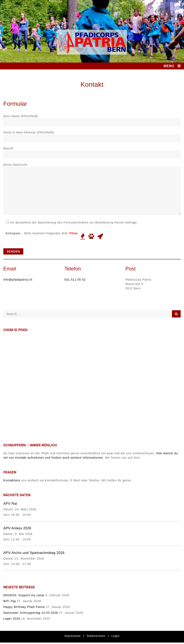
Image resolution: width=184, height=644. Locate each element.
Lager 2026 (12, 619)
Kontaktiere (12, 480)
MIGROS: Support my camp (24, 595)
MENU (169, 66)
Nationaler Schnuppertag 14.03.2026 (31, 613)
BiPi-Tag (10, 601)
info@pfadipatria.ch (18, 280)
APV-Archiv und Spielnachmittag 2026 (34, 553)
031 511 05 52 (75, 280)
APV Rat (10, 504)
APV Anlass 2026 (17, 528)
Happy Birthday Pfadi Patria (24, 607)
